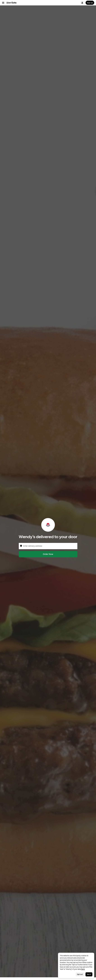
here (83, 969)
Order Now (48, 554)
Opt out (80, 974)
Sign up (90, 3)
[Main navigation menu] (3, 3)
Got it (89, 974)
